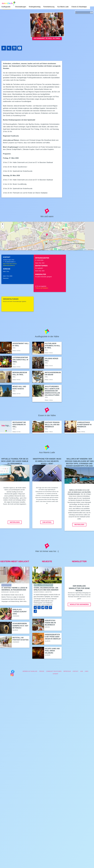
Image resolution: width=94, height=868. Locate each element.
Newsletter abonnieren (79, 604)
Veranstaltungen (21, 7)
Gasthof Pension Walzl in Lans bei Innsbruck (52, 425)
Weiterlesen (15, 522)
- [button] (3, 227)
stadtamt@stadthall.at (9, 265)
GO (92, 13)
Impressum (67, 671)
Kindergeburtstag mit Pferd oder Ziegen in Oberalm (53, 637)
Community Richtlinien (54, 671)
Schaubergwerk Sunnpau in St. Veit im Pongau (20, 626)
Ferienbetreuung (49, 7)
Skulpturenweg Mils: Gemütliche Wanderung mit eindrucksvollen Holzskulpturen (52, 391)
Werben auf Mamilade (30, 671)
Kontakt (76, 671)
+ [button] (3, 224)
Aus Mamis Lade (63, 7)
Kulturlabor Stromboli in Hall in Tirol (53, 346)
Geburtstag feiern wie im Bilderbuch (50, 623)
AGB (82, 671)
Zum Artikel (47, 522)
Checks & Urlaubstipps (79, 7)
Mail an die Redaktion (42, 288)
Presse (42, 671)
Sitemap (55, 674)
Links (87, 671)
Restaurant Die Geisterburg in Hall (19, 425)
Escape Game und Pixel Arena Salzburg (52, 651)
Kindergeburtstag (35, 7)
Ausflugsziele (6, 7)
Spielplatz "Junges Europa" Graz (20, 612)
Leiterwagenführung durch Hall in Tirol (20, 360)
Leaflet (85, 250)
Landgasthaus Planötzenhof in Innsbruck (84, 425)
